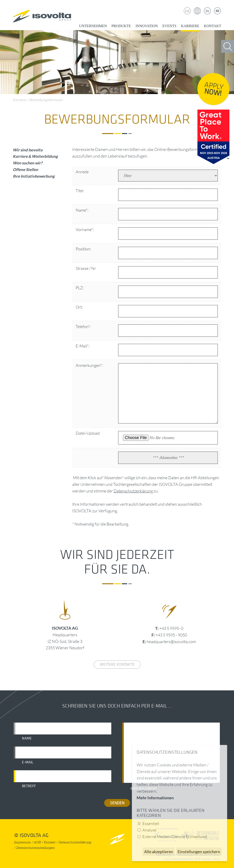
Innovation (147, 26)
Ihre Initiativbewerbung (34, 176)
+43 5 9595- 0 (171, 628)
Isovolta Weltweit (197, 8)
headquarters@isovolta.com (171, 642)
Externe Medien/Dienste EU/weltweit (175, 836)
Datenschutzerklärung (134, 491)
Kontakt (213, 26)
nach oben (117, 839)
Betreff (29, 786)
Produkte (121, 26)
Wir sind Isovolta (28, 150)
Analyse (149, 830)
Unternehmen (93, 26)
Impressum (23, 842)
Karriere (190, 26)
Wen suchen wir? (28, 163)
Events (169, 26)
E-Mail (28, 762)
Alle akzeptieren (159, 852)
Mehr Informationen (155, 798)
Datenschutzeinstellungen (35, 848)
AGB (37, 842)
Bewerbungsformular (46, 100)
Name (27, 738)
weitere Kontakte (117, 664)
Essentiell (151, 823)
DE (187, 11)
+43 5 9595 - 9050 (171, 635)
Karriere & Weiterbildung (35, 156)
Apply (214, 89)
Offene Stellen (25, 170)
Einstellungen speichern (199, 852)
